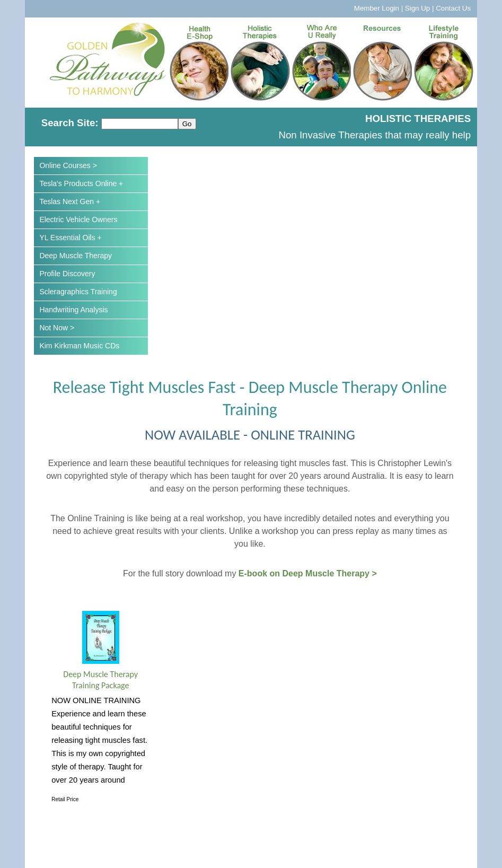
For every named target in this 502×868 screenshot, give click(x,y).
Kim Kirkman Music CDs (79, 346)
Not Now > (57, 328)
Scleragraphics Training (78, 292)
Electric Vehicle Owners (78, 220)
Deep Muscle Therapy (76, 256)
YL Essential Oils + (70, 238)
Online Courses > (68, 165)
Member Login (377, 8)
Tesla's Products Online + (81, 183)
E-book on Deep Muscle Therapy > (308, 573)
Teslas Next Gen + (70, 201)
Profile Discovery (67, 274)
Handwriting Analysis (73, 310)
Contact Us (453, 8)
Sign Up (417, 8)
